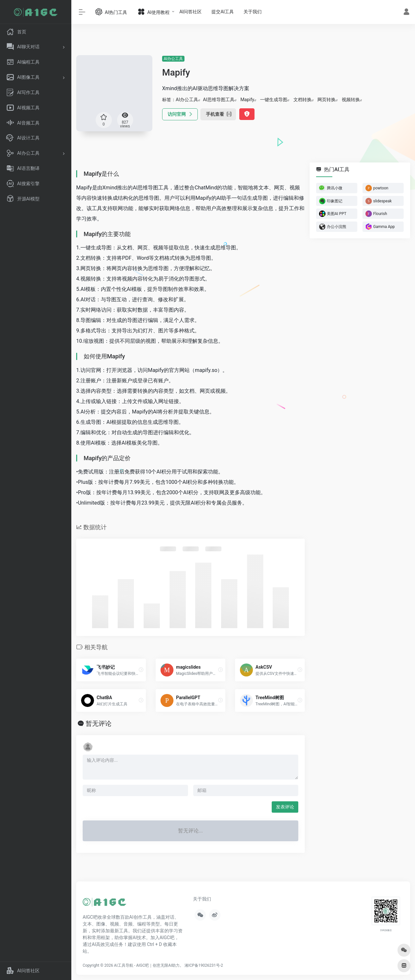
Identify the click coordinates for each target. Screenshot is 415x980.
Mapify (247, 100)
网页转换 (326, 100)
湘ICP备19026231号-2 (204, 965)
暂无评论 (99, 723)
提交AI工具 (223, 12)
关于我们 (253, 12)
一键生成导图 (274, 100)
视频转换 (351, 100)
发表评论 (285, 807)
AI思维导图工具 (219, 100)
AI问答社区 (190, 12)
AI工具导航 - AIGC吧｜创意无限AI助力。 (149, 965)
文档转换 (302, 100)
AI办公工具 (173, 59)
